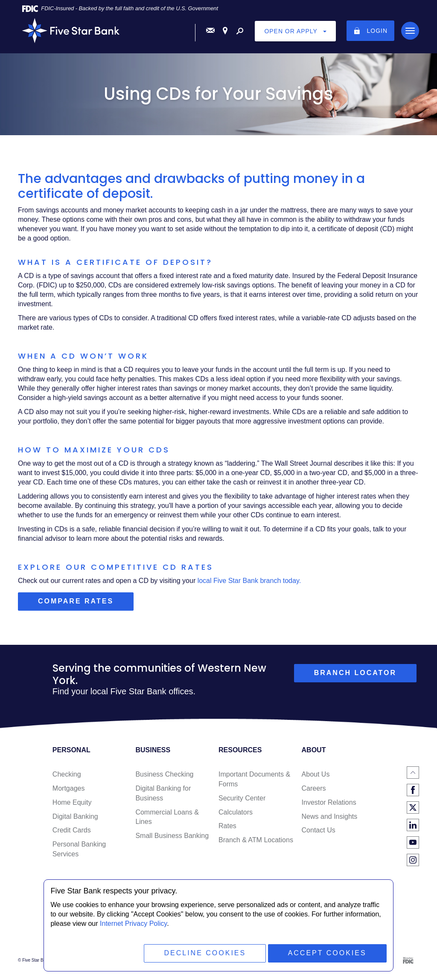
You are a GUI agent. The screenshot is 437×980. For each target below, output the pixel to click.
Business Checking (164, 774)
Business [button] (153, 750)
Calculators (236, 812)
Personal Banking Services (79, 849)
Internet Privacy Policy (133, 923)
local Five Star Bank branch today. (249, 581)
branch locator (355, 673)
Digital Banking (75, 816)
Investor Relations (329, 802)
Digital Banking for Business (163, 793)
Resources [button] (240, 750)
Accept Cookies (327, 953)
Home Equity (72, 802)
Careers (314, 788)
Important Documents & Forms (254, 779)
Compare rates (86, 603)
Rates (227, 826)
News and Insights (330, 816)
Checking (67, 774)
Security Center (242, 798)
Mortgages (69, 788)
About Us (316, 774)
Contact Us (319, 830)
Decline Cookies (205, 953)
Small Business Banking (172, 836)
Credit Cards (72, 830)
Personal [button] (71, 750)
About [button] (314, 750)
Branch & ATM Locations (256, 840)
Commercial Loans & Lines (167, 817)
